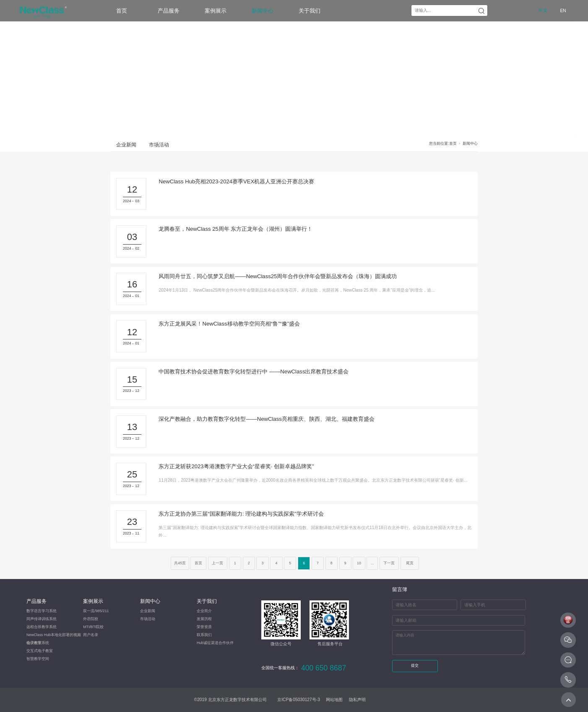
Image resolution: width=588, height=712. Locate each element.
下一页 (389, 563)
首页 (122, 11)
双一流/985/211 (96, 611)
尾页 (410, 563)
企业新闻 (126, 145)
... (372, 563)
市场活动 (159, 145)
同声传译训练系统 (42, 619)
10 (359, 563)
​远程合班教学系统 (42, 627)
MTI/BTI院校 (93, 627)
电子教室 (34, 643)
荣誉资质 (204, 627)
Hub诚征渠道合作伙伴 (215, 643)
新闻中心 (263, 11)
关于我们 (310, 11)
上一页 (217, 563)
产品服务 (169, 11)
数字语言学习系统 (42, 611)
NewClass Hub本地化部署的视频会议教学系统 (54, 636)
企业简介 (204, 611)
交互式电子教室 (40, 651)
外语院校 (91, 619)
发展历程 (204, 619)
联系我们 (204, 635)
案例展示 (216, 11)
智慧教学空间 (38, 659)
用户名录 (91, 635)
